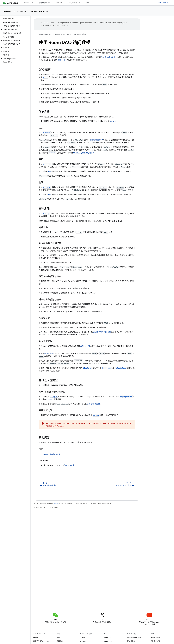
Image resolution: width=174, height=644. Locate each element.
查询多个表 (49, 354)
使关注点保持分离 (108, 57)
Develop (7, 11)
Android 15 (108, 638)
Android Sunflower (51, 454)
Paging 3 (50, 399)
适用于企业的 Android (41, 641)
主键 (49, 171)
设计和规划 (43, 3)
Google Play (73, 3)
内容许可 (56, 503)
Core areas (20, 11)
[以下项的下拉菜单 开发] (62, 3)
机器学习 (60, 641)
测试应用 (61, 60)
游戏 (58, 638)
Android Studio (164, 3)
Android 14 (108, 641)
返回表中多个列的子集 (102, 332)
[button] (15, 30)
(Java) (67, 465)
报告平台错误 (155, 638)
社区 (88, 3)
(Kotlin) (73, 465)
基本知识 (27, 3)
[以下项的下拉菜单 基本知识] (33, 3)
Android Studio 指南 (134, 638)
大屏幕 (82, 638)
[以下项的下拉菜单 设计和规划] (50, 3)
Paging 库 (54, 397)
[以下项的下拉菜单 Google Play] (80, 3)
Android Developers (45, 34)
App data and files (39, 11)
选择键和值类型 (93, 404)
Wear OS (83, 641)
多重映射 (84, 346)
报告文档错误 (155, 641)
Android (36, 638)
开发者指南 (131, 641)
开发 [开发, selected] (57, 3)
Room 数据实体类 (96, 140)
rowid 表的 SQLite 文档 (83, 153)
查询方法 (113, 121)
